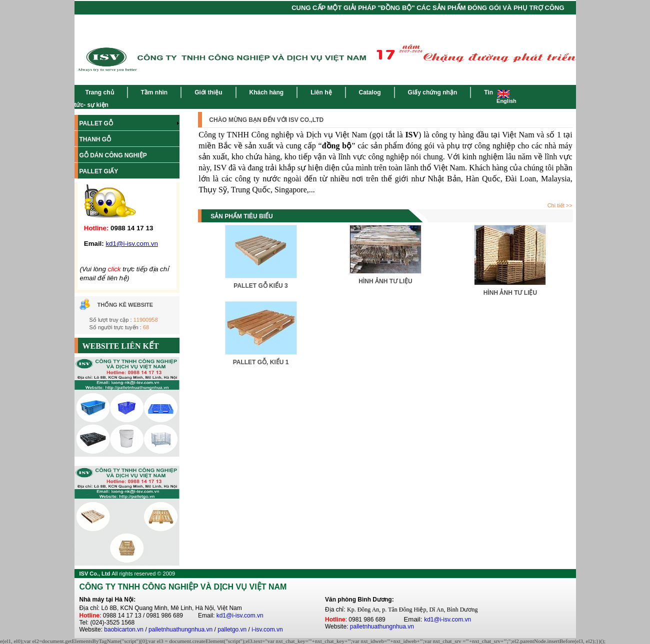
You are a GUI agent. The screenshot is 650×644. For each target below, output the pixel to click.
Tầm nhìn (154, 92)
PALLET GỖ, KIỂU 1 (261, 362)
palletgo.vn (232, 630)
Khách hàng (267, 92)
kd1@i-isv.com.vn (240, 616)
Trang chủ (100, 92)
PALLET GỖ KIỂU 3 (260, 286)
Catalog (370, 92)
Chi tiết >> (560, 205)
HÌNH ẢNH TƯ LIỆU (385, 281)
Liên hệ (321, 92)
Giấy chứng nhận (433, 92)
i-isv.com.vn (267, 630)
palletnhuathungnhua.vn (180, 630)
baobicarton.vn (124, 630)
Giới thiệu (208, 92)
